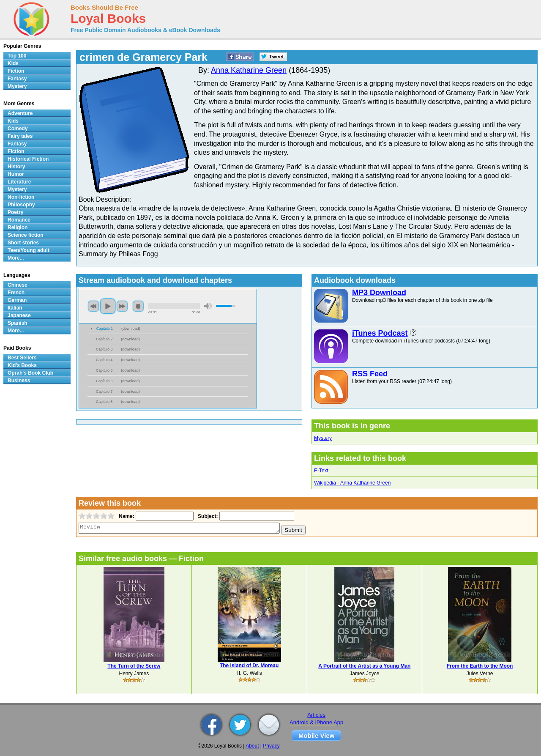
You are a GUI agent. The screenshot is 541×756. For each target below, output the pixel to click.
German (17, 300)
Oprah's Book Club (30, 373)
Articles (316, 715)
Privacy (271, 746)
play (108, 306)
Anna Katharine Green (249, 70)
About (252, 746)
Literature (19, 182)
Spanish (18, 323)
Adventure (20, 113)
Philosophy (21, 205)
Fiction (16, 71)
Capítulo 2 (104, 339)
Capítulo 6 (104, 381)
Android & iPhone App (316, 722)
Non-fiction (21, 197)
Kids (13, 63)
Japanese (19, 315)
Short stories (23, 243)
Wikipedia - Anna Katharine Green (352, 483)
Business (19, 381)
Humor (16, 174)
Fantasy (17, 79)
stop (138, 306)
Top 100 (17, 56)
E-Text (321, 471)
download (131, 329)
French (16, 293)
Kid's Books (22, 365)
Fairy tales (20, 136)
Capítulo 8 (104, 402)
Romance (19, 220)
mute (208, 306)
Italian (15, 308)
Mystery (323, 438)
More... (16, 258)
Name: (126, 516)
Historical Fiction (28, 159)
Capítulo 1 (105, 329)
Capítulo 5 (104, 370)
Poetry (15, 212)
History (16, 167)
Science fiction (26, 235)
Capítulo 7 (104, 392)
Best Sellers (22, 358)
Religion (18, 227)
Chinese (18, 285)
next (122, 306)
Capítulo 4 (104, 360)
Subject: (207, 516)
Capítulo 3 (104, 349)
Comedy (18, 129)
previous (93, 306)
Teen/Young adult (29, 250)
